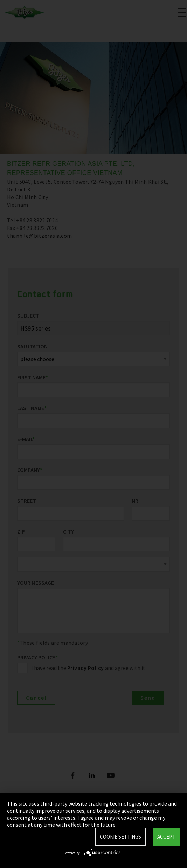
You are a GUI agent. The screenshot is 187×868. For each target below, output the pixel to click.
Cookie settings (120, 837)
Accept (166, 837)
